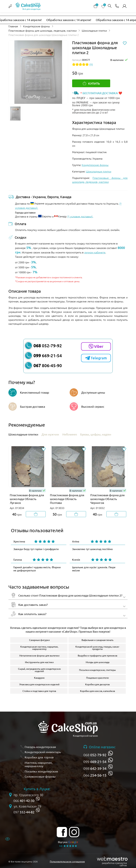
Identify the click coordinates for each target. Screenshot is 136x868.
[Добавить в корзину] (36, 514)
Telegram (96, 358)
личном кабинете (95, 252)
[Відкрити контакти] (117, 6)
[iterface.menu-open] (10, 6)
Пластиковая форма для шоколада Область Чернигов (107, 499)
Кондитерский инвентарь (43, 752)
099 (95, 762)
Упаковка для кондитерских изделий (39, 684)
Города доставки (25, 212)
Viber (96, 346)
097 (24, 812)
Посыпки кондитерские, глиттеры (97, 670)
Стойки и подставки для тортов (39, 691)
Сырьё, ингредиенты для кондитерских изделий (39, 670)
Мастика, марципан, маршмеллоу (39, 764)
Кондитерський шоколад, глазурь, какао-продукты (97, 648)
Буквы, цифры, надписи (97, 434)
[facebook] (62, 832)
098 (95, 768)
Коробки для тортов (39, 757)
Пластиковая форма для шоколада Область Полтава (67, 499)
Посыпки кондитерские (41, 771)
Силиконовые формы (40, 776)
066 (95, 775)
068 (95, 755)
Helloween (70, 434)
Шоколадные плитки (94, 30)
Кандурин (39, 678)
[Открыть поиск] (110, 6)
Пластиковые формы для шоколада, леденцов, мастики (43, 30)
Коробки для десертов (97, 684)
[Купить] (91, 83)
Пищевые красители (97, 678)
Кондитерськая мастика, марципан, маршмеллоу (39, 648)
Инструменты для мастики (39, 662)
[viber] (110, 767)
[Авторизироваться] (124, 6)
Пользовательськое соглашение (67, 861)
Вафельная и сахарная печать (97, 640)
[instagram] (74, 832)
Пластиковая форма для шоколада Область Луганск (27, 499)
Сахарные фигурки (39, 640)
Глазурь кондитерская (40, 747)
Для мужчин (50, 434)
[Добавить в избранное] (44, 449)
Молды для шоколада (98, 662)
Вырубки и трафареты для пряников (98, 655)
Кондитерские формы (37, 26)
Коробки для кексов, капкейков (98, 691)
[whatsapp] (110, 753)
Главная (13, 26)
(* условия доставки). (80, 216)
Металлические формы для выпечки (39, 655)
